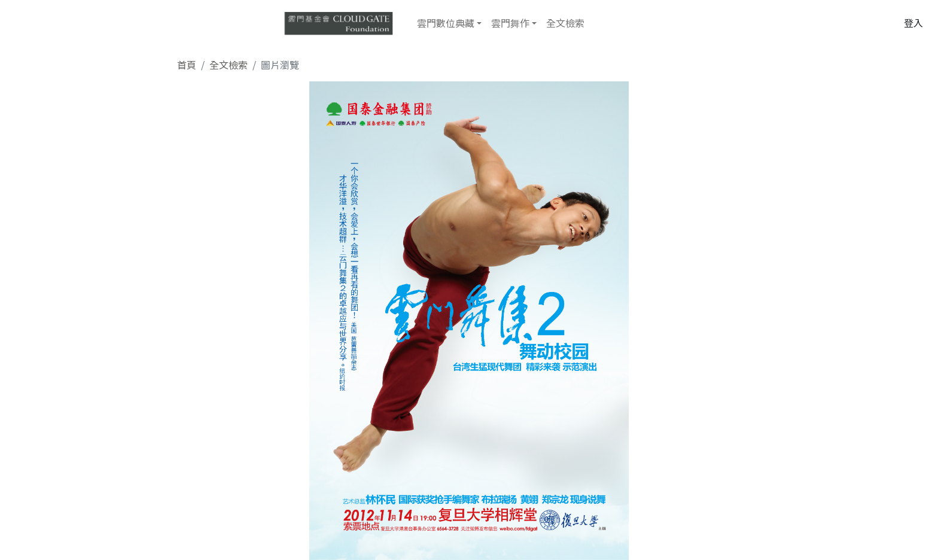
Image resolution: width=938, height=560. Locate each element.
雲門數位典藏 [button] (446, 23)
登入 (913, 23)
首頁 (187, 65)
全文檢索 (565, 23)
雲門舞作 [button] (510, 23)
